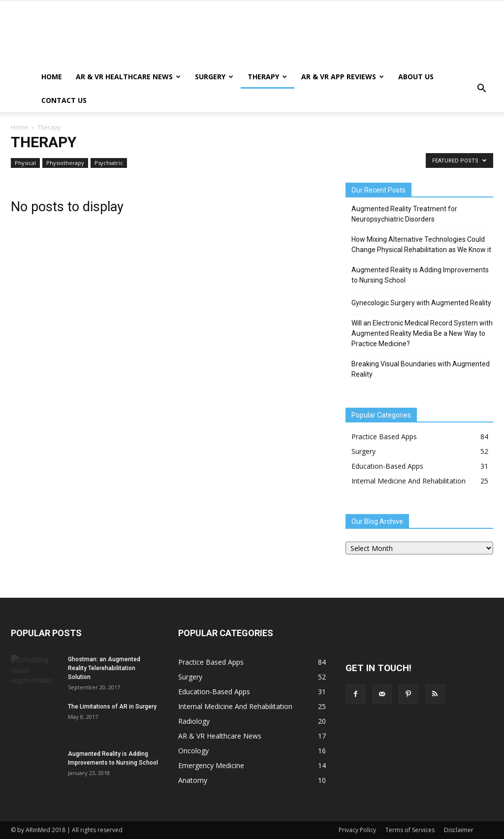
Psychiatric (109, 163)
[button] (481, 89)
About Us (416, 77)
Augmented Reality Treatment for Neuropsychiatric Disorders (404, 214)
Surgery (214, 77)
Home (52, 77)
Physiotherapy (65, 163)
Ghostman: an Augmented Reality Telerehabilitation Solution (104, 668)
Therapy (267, 77)
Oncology (193, 751)
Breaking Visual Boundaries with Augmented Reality (421, 369)
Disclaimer (459, 830)
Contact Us (64, 100)
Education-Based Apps (387, 466)
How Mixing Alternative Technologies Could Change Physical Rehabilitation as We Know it (421, 244)
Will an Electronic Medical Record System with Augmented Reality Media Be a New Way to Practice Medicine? (422, 333)
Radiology (194, 721)
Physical (25, 163)
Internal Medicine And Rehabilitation (409, 481)
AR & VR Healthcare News (128, 77)
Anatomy (193, 780)
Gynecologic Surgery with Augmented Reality (421, 303)
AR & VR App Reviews (343, 77)
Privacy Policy (357, 830)
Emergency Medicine (211, 765)
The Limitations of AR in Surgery (112, 707)
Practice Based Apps (384, 436)
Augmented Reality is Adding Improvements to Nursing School (420, 275)
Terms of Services (410, 830)
